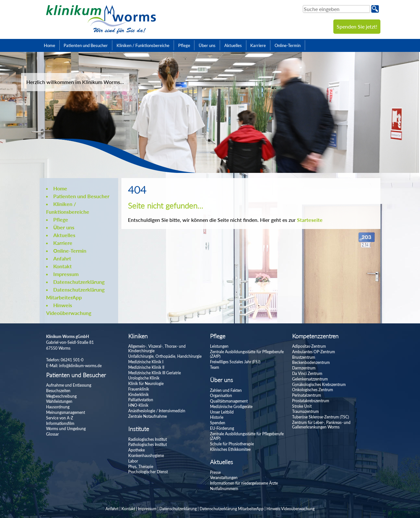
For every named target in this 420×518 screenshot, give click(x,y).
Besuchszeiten (58, 391)
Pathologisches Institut (148, 445)
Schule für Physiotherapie (232, 444)
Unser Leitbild (222, 412)
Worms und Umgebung (66, 429)
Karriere (258, 45)
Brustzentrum (304, 357)
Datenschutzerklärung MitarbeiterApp (232, 509)
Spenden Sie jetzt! (357, 26)
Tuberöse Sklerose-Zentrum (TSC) (321, 417)
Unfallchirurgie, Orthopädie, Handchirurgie (165, 356)
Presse (215, 472)
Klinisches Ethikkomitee (230, 449)
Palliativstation (141, 400)
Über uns (207, 45)
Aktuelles (233, 45)
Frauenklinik (139, 389)
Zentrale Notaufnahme (148, 416)
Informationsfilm (60, 423)
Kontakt (62, 266)
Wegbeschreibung (61, 396)
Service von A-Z (60, 418)
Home (49, 45)
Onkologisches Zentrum (313, 390)
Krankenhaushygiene (146, 456)
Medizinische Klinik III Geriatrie (154, 373)
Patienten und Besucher (86, 45)
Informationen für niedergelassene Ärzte (244, 483)
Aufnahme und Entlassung (69, 385)
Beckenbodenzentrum (311, 362)
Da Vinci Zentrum (307, 373)
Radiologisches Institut (148, 439)
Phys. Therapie (141, 467)
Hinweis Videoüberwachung (290, 509)
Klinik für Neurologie (146, 384)
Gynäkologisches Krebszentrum (319, 385)
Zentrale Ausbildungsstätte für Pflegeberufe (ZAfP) (247, 354)
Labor (133, 461)
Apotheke (136, 450)
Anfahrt (62, 258)
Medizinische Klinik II (146, 367)
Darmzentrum (304, 368)
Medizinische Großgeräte (231, 407)
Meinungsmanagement (66, 412)
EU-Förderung (222, 428)
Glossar (52, 434)
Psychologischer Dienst (148, 472)
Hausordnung (58, 407)
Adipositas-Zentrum (309, 346)
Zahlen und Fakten (226, 390)
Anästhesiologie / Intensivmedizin (157, 411)
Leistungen (219, 346)
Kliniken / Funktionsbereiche (143, 45)
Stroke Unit (302, 406)
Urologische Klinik (144, 378)
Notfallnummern (224, 489)
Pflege (184, 45)
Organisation (221, 396)
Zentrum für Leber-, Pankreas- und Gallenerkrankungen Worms (321, 425)
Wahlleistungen (59, 401)
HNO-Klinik (138, 405)
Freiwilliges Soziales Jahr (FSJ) (235, 362)
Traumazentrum (305, 411)
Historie (217, 417)
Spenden (218, 423)
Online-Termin (288, 45)
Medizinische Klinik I (146, 362)
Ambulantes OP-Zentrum (314, 352)
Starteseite (310, 220)
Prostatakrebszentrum (311, 401)
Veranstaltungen (224, 478)
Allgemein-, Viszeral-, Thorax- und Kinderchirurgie (157, 349)
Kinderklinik (138, 395)
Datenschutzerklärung (79, 282)
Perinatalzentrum (307, 395)
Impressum (66, 274)
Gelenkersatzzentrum (310, 379)
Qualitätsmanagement (229, 401)
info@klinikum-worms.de (80, 366)
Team (215, 367)
